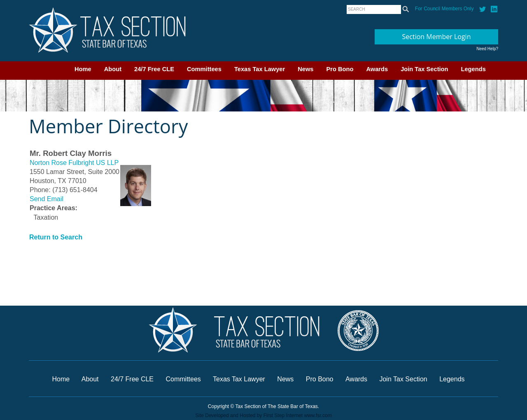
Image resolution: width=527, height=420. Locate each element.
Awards (377, 69)
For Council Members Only (444, 9)
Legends (473, 69)
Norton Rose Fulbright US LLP (74, 163)
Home (83, 69)
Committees (204, 69)
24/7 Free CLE (154, 69)
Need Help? (487, 49)
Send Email (47, 199)
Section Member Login (437, 37)
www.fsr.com (318, 415)
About (113, 69)
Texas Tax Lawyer (260, 69)
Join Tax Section (424, 69)
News (305, 69)
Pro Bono (340, 69)
